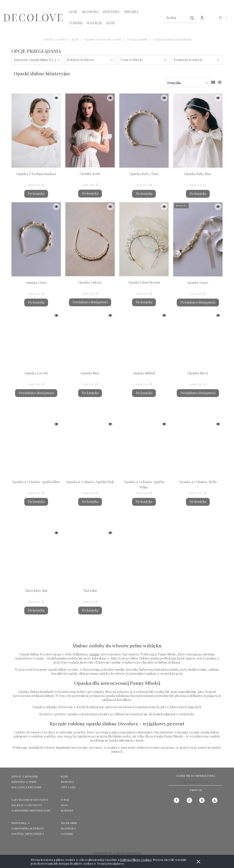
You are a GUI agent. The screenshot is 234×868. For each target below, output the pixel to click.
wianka (94, 654)
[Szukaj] (192, 18)
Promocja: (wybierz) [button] (188, 60)
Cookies (67, 834)
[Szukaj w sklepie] (175, 18)
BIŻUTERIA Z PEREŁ (24, 782)
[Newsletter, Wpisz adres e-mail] (196, 782)
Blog (65, 805)
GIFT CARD (68, 787)
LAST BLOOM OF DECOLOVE (30, 800)
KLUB (64, 776)
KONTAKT (67, 810)
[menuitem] (73, 12)
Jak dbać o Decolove (27, 805)
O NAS (65, 800)
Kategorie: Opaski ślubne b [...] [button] (35, 60)
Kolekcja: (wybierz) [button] (81, 60)
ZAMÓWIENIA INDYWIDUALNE (31, 810)
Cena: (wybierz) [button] (132, 60)
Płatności (68, 828)
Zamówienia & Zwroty (28, 828)
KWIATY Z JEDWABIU (25, 776)
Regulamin (69, 823)
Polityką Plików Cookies (136, 860)
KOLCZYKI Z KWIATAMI (26, 787)
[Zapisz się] (196, 790)
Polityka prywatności (28, 834)
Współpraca (21, 823)
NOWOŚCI (67, 782)
